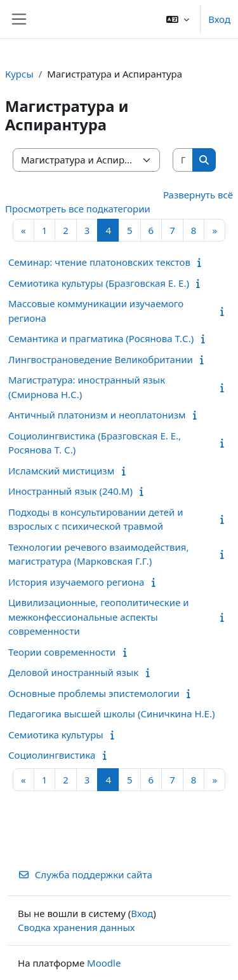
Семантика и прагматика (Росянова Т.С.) (101, 338)
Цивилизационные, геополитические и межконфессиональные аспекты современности (99, 617)
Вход (219, 19)
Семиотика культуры (56, 735)
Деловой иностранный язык (73, 672)
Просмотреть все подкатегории (78, 209)
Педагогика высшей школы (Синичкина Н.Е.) (111, 714)
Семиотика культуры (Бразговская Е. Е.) (99, 283)
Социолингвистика (52, 755)
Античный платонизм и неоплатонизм (97, 415)
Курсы (19, 74)
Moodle (104, 963)
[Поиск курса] (183, 160)
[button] (178, 19)
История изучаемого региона (76, 582)
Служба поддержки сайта (85, 874)
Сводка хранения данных (76, 927)
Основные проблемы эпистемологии (94, 693)
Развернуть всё (198, 195)
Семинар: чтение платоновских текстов (99, 262)
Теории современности (62, 652)
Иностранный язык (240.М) (70, 491)
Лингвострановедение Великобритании (101, 359)
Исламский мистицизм (61, 471)
